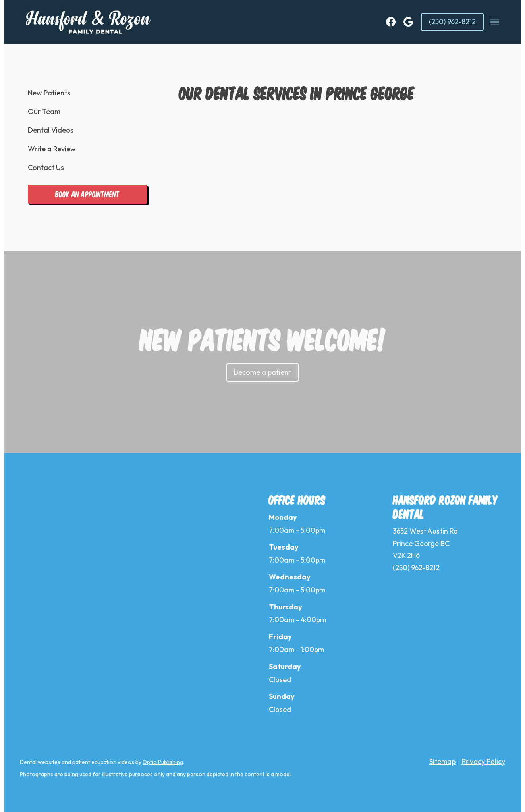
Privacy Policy (483, 761)
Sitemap (442, 761)
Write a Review (52, 149)
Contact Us (46, 167)
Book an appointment (87, 194)
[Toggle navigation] (494, 22)
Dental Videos (51, 130)
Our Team (44, 111)
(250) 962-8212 (452, 22)
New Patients (49, 93)
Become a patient (262, 372)
